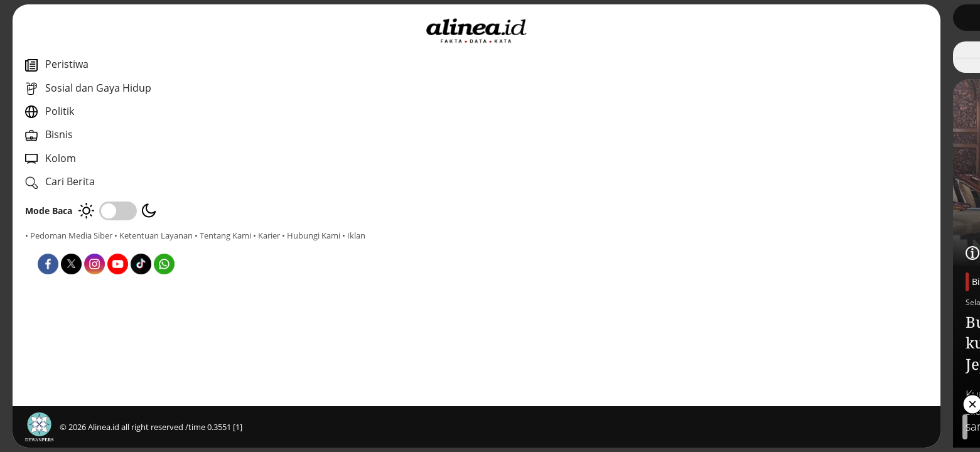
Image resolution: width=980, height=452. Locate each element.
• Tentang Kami (53, 247)
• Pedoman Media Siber (69, 235)
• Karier (97, 247)
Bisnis (343, 282)
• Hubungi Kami (142, 247)
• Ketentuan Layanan (153, 235)
